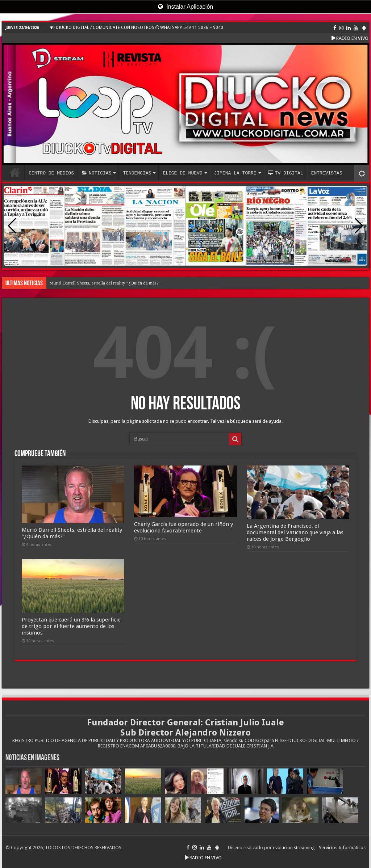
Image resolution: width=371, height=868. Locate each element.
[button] (359, 226)
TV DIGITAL (286, 173)
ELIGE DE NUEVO (182, 173)
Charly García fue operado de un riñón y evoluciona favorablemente (184, 527)
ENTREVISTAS (327, 173)
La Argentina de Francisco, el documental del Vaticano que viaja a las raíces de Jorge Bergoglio (295, 532)
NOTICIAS (97, 173)
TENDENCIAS (137, 173)
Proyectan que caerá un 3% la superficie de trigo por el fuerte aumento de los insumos (71, 626)
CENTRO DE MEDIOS (51, 173)
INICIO (15, 172)
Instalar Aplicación (185, 7)
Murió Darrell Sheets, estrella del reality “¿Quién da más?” (105, 283)
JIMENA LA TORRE (235, 173)
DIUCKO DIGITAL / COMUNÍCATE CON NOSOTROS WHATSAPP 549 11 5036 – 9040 (137, 28)
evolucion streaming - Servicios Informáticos (319, 848)
